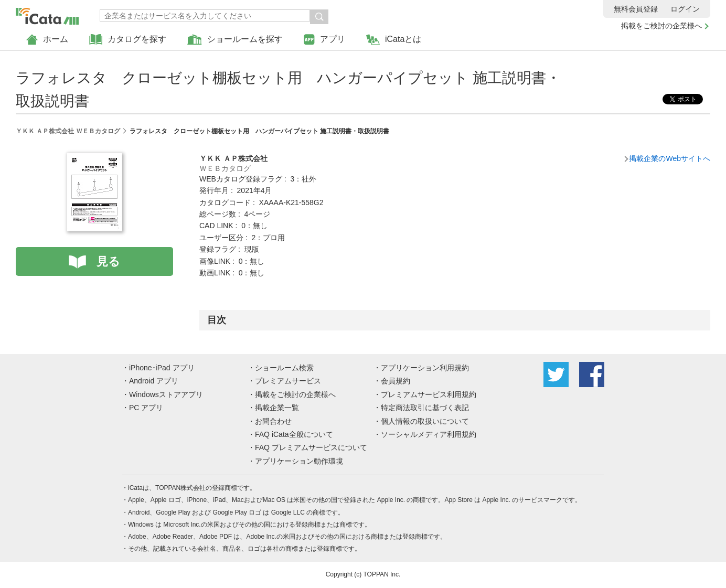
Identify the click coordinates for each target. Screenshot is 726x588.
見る (108, 261)
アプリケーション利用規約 (425, 368)
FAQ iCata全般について (294, 434)
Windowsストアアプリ (166, 394)
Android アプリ (154, 381)
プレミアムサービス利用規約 (429, 394)
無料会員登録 (636, 9)
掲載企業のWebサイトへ (670, 158)
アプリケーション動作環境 (299, 461)
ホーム (47, 40)
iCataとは (394, 40)
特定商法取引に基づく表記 (425, 408)
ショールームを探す (235, 40)
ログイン (685, 9)
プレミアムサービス (288, 381)
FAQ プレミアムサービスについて (311, 447)
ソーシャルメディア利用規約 (429, 434)
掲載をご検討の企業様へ (661, 26)
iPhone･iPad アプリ (162, 368)
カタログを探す (128, 40)
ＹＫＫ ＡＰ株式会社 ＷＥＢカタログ (68, 131)
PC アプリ (146, 408)
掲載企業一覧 (277, 408)
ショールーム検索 (284, 368)
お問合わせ (273, 421)
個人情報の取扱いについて (425, 421)
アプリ (324, 40)
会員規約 (396, 381)
